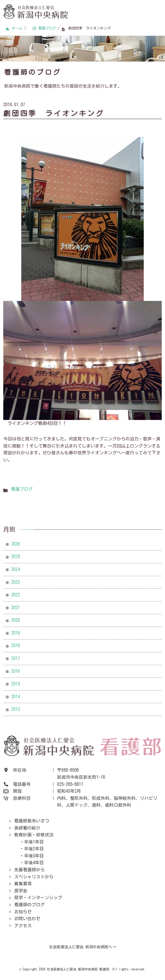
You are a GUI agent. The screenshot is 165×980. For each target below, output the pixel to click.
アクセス (23, 926)
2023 (16, 582)
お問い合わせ (27, 919)
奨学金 (21, 891)
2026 (16, 544)
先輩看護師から (29, 870)
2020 (16, 620)
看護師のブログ (29, 905)
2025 (16, 556)
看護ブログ (22, 489)
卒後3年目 (34, 856)
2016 (16, 671)
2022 (16, 595)
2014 (16, 697)
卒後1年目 (34, 842)
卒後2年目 (34, 849)
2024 (16, 569)
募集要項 (23, 884)
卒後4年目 (34, 863)
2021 (16, 608)
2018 (16, 646)
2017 (16, 658)
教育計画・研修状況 (34, 835)
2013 (16, 709)
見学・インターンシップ (38, 898)
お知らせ (23, 912)
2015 (16, 684)
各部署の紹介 (27, 828)
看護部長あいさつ (32, 821)
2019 (16, 633)
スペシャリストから (34, 877)
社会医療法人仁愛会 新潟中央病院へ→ (82, 947)
